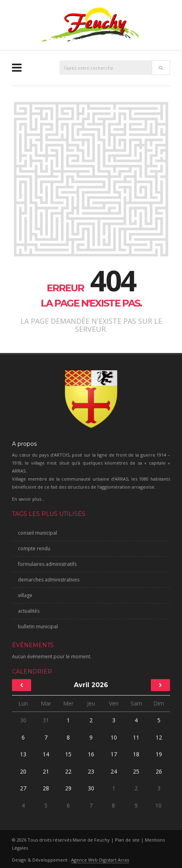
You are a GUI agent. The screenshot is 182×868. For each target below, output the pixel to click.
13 (23, 754)
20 (23, 771)
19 (159, 754)
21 (46, 771)
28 (46, 788)
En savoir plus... (28, 499)
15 (68, 754)
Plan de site (127, 840)
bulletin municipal (38, 626)
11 (136, 737)
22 (68, 771)
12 (159, 737)
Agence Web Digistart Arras (100, 860)
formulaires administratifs (47, 564)
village (25, 595)
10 (114, 737)
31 (46, 720)
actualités (29, 611)
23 (91, 771)
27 (23, 788)
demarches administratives (49, 580)
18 (136, 754)
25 (136, 771)
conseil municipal (38, 533)
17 (114, 754)
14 (46, 754)
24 (114, 771)
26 (159, 771)
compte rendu (34, 548)
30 (23, 720)
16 (91, 754)
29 (68, 788)
